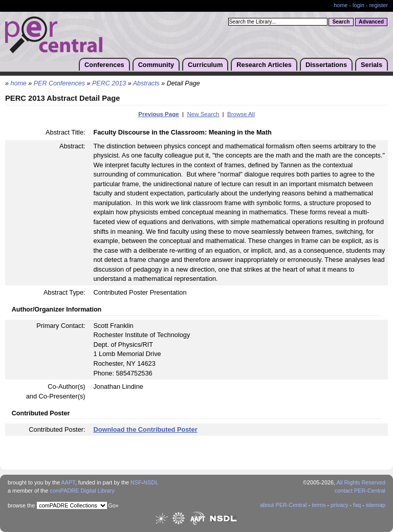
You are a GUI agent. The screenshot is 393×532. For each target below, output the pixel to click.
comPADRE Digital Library (82, 491)
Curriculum (205, 65)
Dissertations (326, 65)
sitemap (376, 505)
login (358, 5)
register (379, 5)
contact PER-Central (360, 491)
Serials (372, 65)
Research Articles (264, 65)
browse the (21, 505)
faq (357, 505)
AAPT (68, 482)
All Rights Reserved (361, 482)
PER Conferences (59, 83)
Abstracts (146, 83)
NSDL (151, 482)
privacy (339, 505)
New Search (203, 114)
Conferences (104, 65)
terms (319, 505)
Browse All (241, 114)
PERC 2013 (109, 83)
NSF (136, 482)
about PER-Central (283, 505)
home (341, 5)
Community (156, 65)
